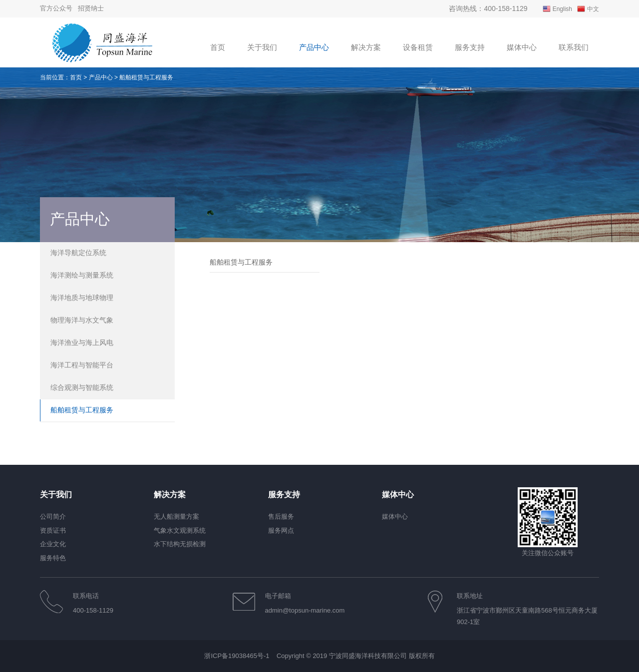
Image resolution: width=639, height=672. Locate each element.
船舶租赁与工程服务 (82, 410)
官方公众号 (56, 8)
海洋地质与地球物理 (82, 298)
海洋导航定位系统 (78, 253)
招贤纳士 (91, 8)
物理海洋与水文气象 (82, 320)
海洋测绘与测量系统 (82, 275)
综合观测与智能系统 (82, 387)
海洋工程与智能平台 (82, 365)
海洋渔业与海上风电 (82, 342)
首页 (76, 77)
